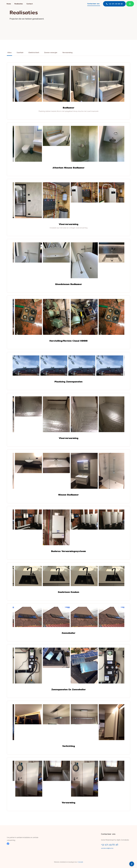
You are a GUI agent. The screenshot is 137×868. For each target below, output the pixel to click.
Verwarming (68, 803)
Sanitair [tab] (20, 53)
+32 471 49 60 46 (114, 4)
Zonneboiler (68, 633)
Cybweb (80, 862)
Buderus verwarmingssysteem (68, 551)
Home (9, 4)
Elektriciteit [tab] (34, 53)
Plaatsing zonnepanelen (68, 382)
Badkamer (69, 108)
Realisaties (19, 4)
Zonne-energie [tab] (51, 53)
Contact (30, 4)
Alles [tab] (9, 53)
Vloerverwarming (69, 224)
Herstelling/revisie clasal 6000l (68, 341)
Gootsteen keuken (68, 592)
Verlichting (69, 746)
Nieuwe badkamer (68, 495)
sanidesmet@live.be (107, 848)
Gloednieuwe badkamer (68, 284)
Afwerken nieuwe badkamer (68, 168)
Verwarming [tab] (67, 53)
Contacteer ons (93, 4)
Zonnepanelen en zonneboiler (69, 689)
